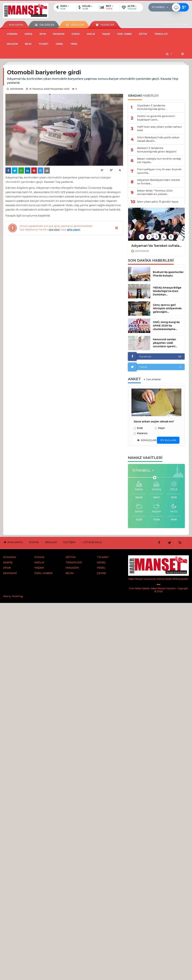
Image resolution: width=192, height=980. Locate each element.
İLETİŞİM (69, 542)
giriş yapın (73, 230)
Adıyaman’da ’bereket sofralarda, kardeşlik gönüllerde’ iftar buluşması (156, 246)
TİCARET (44, 44)
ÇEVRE (101, 573)
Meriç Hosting (13, 596)
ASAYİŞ (28, 34)
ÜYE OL (169, 24)
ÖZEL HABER (124, 34)
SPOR (43, 34)
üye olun (54, 230)
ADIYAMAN (142, 251)
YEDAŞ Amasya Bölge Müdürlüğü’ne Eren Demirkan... (167, 291)
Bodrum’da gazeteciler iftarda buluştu (168, 274)
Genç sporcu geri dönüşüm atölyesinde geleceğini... (167, 308)
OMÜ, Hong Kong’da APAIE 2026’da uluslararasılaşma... (166, 326)
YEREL (74, 44)
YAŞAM (106, 34)
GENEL (60, 44)
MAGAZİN (12, 44)
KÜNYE (34, 542)
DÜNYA (76, 34)
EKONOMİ (59, 34)
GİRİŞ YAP (182, 24)
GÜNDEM (12, 34)
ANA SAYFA (16, 25)
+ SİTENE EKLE (92, 542)
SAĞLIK (91, 34)
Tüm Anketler (153, 379)
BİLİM (28, 44)
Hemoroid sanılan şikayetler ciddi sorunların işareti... (165, 343)
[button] (161, 7)
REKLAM (51, 542)
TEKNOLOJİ (161, 34)
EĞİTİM (143, 34)
